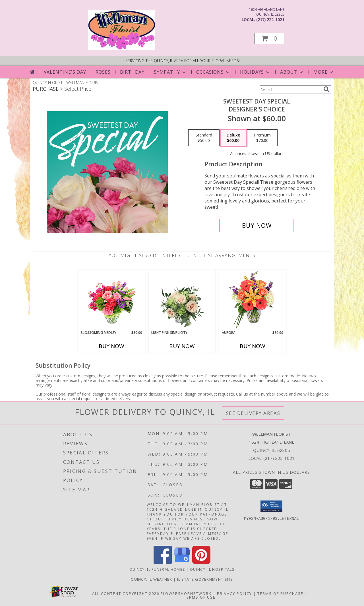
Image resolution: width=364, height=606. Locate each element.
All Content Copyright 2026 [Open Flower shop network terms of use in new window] (126, 593)
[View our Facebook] (163, 562)
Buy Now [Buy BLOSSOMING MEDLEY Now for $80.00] (111, 346)
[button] (269, 39)
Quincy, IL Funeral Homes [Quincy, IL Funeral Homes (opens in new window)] (157, 569)
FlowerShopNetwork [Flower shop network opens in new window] (186, 593)
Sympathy (170, 72)
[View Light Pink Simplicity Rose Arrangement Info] (182, 300)
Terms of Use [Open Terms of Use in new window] (200, 597)
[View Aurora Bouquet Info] (253, 300)
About (292, 72)
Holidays (255, 72)
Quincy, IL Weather (151, 579)
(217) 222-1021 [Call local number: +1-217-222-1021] (270, 19)
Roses (103, 72)
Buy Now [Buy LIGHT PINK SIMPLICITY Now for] (182, 346)
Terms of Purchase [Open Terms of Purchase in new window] (280, 593)
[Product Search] (290, 90)
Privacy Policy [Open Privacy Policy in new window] (234, 593)
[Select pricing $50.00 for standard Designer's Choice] (204, 138)
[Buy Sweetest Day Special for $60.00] (257, 226)
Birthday (132, 72)
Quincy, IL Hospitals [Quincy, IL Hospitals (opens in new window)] (212, 569)
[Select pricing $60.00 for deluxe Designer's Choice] (233, 138)
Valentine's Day (65, 72)
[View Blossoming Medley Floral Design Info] (112, 300)
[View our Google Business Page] (182, 562)
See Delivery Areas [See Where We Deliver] (253, 413)
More (324, 72)
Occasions (213, 72)
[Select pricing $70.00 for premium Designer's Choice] (262, 138)
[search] (326, 89)
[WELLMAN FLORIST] (122, 48)
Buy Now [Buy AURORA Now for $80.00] (253, 346)
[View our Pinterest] (201, 562)
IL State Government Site (205, 579)
